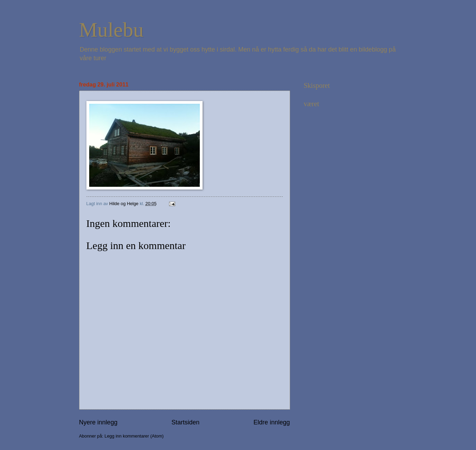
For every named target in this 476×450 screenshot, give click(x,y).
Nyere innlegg (98, 422)
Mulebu (111, 30)
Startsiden (185, 422)
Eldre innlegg (272, 422)
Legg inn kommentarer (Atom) (134, 436)
